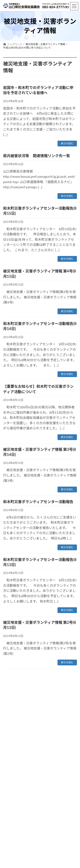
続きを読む (67, 143)
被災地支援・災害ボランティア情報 (45, 699)
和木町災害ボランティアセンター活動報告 (38, 502)
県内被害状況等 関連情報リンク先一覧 (36, 156)
